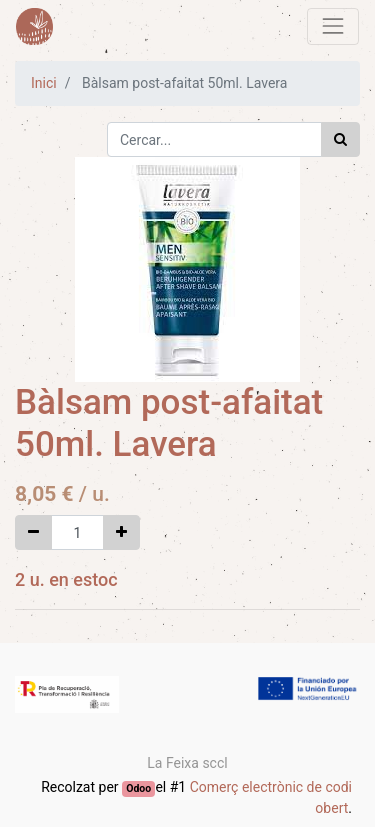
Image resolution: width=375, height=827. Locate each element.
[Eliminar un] (33, 532)
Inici (44, 83)
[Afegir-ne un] (121, 532)
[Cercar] (340, 139)
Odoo (138, 788)
